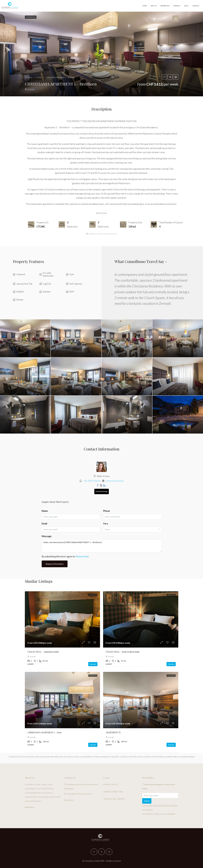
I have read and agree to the (159, 786)
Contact (196, 6)
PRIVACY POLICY (111, 784)
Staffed (20, 292)
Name (45, 511)
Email (44, 524)
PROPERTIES (165, 6)
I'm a (106, 524)
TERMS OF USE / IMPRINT (114, 799)
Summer (47, 292)
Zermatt (177, 6)
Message (47, 536)
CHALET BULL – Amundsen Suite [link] (43, 652)
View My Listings (102, 491)
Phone (106, 511)
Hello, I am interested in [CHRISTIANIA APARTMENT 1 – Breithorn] (102, 546)
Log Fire (47, 284)
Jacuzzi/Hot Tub (24, 284)
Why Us (154, 6)
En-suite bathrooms (48, 274)
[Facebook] (94, 852)
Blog (186, 6)
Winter (20, 300)
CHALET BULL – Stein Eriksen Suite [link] (123, 652)
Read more (29, 807)
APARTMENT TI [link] (113, 732)
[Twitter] (102, 852)
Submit (147, 801)
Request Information (55, 564)
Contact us (69, 800)
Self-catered (76, 284)
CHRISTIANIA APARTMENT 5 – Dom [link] (44, 732)
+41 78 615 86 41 (92, 481)
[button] (101, 54)
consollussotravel (115, 481)
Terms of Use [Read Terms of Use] (82, 556)
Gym (72, 274)
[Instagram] (109, 852)
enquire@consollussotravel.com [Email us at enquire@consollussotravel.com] (80, 794)
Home (145, 6)
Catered (21, 274)
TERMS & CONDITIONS (113, 792)
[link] (62, 619)
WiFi (72, 292)
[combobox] (132, 529)
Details (93, 664)
